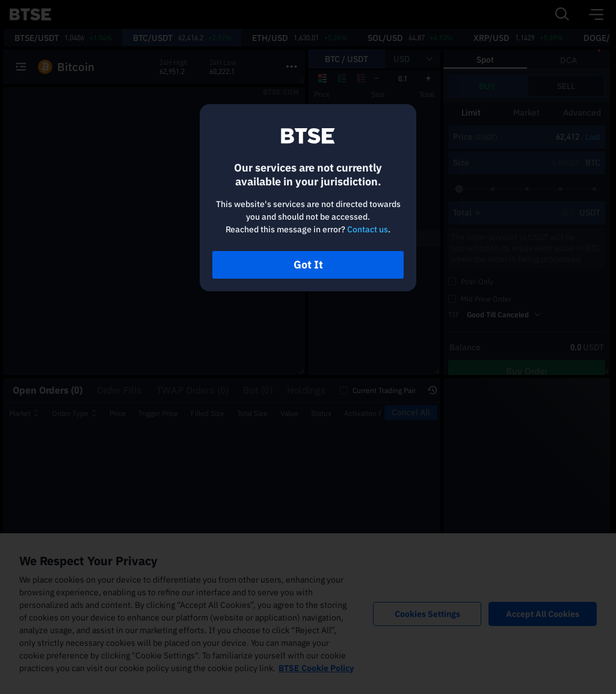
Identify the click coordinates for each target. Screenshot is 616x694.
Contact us (368, 229)
